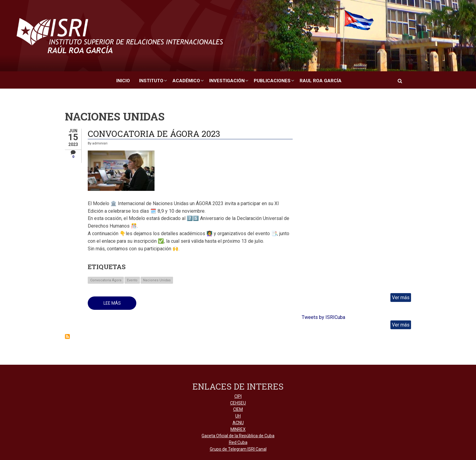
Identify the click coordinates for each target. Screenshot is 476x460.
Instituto (151, 81)
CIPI (238, 396)
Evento (132, 280)
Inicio (123, 81)
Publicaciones (272, 81)
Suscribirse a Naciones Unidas (67, 337)
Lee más (120, 305)
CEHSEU (238, 403)
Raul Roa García (321, 81)
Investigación (227, 81)
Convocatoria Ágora (106, 280)
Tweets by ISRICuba (323, 317)
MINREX (238, 429)
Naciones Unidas (157, 280)
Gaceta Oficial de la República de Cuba (238, 436)
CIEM (238, 409)
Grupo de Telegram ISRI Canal (238, 449)
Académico (186, 81)
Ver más (401, 298)
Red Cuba (238, 442)
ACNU (238, 423)
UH (238, 416)
